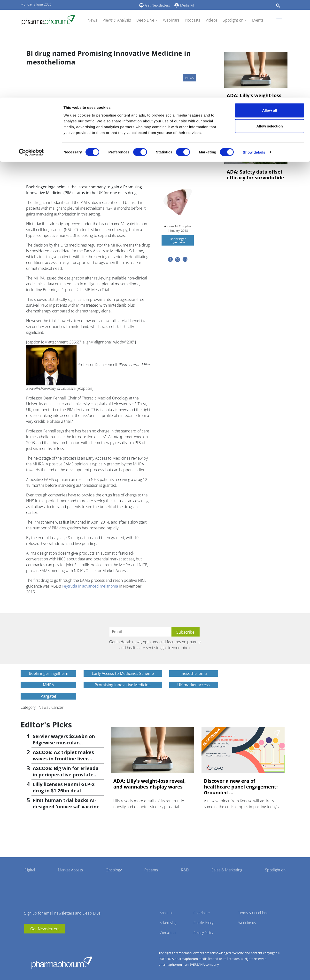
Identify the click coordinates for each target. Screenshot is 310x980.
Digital (30, 870)
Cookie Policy (203, 923)
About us (167, 913)
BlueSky (42, 941)
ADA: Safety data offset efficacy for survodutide (255, 175)
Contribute (202, 913)
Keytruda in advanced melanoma (90, 586)
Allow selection (269, 29)
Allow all (270, 13)
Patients (151, 870)
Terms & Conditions (253, 913)
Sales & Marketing (227, 870)
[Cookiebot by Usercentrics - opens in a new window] (31, 55)
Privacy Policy (203, 933)
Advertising (168, 923)
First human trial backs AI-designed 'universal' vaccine (66, 803)
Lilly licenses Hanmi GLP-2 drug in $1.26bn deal (64, 787)
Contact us (168, 933)
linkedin (35, 941)
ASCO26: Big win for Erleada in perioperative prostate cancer (66, 775)
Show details (254, 55)
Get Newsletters (45, 929)
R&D (185, 870)
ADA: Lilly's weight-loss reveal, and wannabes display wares (254, 101)
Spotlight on (275, 870)
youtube (28, 941)
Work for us (247, 923)
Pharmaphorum (62, 963)
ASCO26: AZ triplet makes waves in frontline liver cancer (63, 759)
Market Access (70, 870)
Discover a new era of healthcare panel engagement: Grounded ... (241, 787)
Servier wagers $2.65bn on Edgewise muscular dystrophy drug (64, 743)
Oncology (114, 870)
